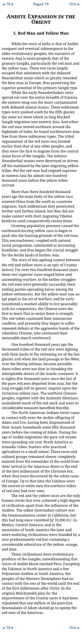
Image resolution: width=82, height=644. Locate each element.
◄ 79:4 (7, 4)
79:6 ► (75, 4)
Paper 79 (41, 4)
